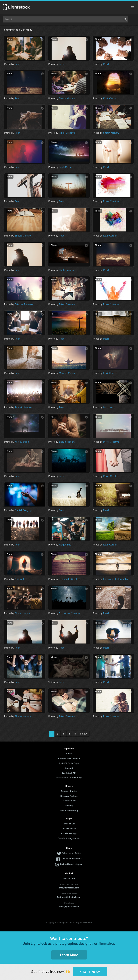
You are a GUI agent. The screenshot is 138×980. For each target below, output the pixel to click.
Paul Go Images (23, 407)
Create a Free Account (69, 758)
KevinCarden (110, 98)
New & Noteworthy (69, 810)
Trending (69, 806)
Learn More (69, 955)
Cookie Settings (69, 833)
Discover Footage (69, 796)
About (69, 754)
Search (125, 19)
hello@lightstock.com (69, 907)
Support (69, 768)
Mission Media (67, 373)
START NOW (90, 972)
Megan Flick (66, 545)
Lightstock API (69, 773)
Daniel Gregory (23, 510)
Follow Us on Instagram (72, 864)
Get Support (69, 878)
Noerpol (19, 579)
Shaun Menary (67, 98)
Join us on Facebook (72, 859)
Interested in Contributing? (69, 778)
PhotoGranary (67, 270)
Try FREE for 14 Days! (69, 763)
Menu (132, 7)
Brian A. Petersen (24, 304)
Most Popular (69, 801)
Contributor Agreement (69, 838)
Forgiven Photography (116, 579)
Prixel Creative (67, 133)
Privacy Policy (69, 829)
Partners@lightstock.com (69, 897)
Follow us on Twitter (72, 853)
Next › (84, 734)
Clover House (22, 613)
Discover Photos (69, 791)
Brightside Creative (70, 579)
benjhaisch (109, 407)
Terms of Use (69, 824)
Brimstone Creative (70, 613)
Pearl (18, 64)
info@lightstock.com (69, 888)
